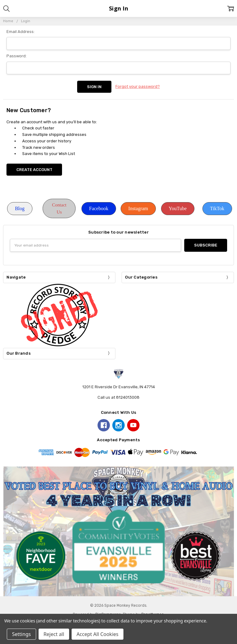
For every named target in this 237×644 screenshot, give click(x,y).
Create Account (34, 170)
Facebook (99, 208)
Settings (21, 634)
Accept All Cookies (98, 634)
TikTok (217, 208)
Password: (17, 56)
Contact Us (59, 208)
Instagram (138, 208)
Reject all (54, 634)
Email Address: (21, 32)
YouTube (178, 208)
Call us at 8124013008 (118, 397)
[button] (20, 209)
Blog (20, 208)
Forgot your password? (138, 86)
